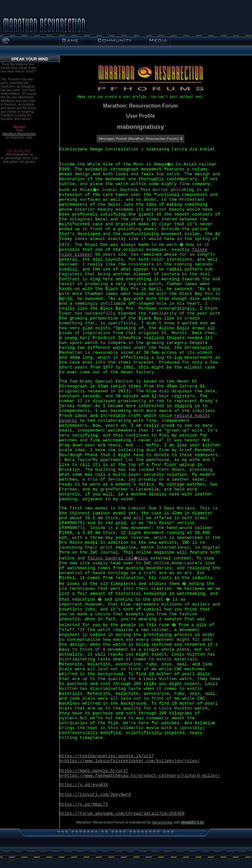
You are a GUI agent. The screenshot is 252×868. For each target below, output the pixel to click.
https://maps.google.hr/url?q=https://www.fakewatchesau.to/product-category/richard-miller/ (140, 773)
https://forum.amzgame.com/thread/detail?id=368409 (122, 814)
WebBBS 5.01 (192, 822)
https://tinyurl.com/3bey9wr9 (95, 795)
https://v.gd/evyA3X (83, 785)
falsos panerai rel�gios (118, 558)
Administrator (162, 822)
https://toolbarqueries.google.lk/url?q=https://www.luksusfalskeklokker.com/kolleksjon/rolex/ (129, 758)
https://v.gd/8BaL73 (83, 804)
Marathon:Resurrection (19, 134)
